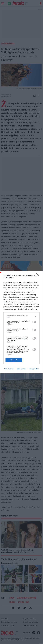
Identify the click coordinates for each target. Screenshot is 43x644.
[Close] (39, 275)
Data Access (21, 369)
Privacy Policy (34, 369)
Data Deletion (9, 369)
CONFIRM (14, 360)
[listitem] (21, 316)
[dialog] (21, 322)
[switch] (34, 322)
